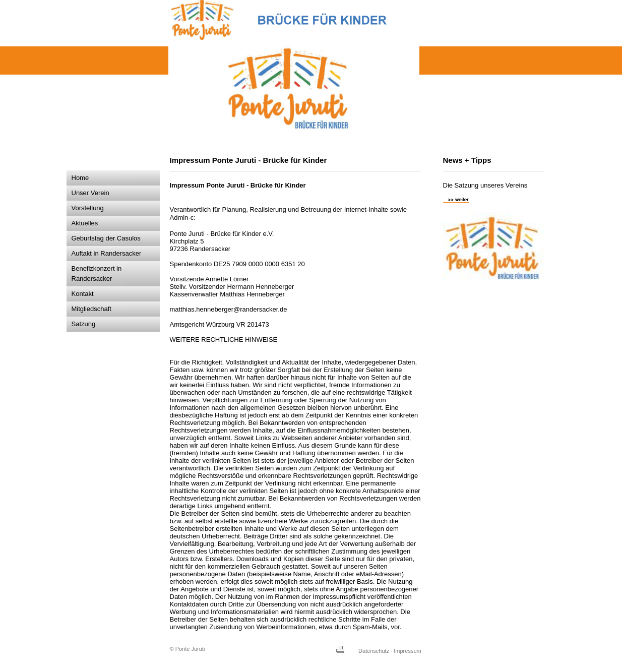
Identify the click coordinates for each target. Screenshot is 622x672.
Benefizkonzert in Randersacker (97, 273)
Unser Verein (90, 193)
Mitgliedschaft (91, 309)
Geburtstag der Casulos (106, 238)
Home (80, 178)
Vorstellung (88, 208)
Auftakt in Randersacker (107, 253)
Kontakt (83, 294)
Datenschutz (374, 651)
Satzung (84, 324)
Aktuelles (85, 223)
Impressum (407, 651)
